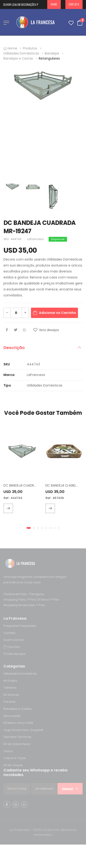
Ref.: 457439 (55, 498)
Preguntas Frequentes (20, 626)
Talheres (10, 688)
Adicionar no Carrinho (58, 313)
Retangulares (49, 58)
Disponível (58, 239)
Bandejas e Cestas (18, 58)
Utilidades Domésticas (21, 53)
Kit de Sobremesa (17, 744)
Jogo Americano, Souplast (23, 730)
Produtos (30, 48)
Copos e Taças (15, 758)
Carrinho (12, 647)
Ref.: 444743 (13, 498)
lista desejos (15, 654)
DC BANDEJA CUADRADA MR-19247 (30, 485)
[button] (29, 528)
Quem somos (14, 640)
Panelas (10, 702)
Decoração (12, 716)
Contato (74, 4)
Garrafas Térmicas (17, 737)
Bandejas (52, 53)
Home (54, 4)
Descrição (14, 348)
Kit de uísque (13, 765)
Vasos (8, 751)
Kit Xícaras (11, 695)
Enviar (70, 789)
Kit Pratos (10, 681)
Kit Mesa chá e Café (18, 723)
